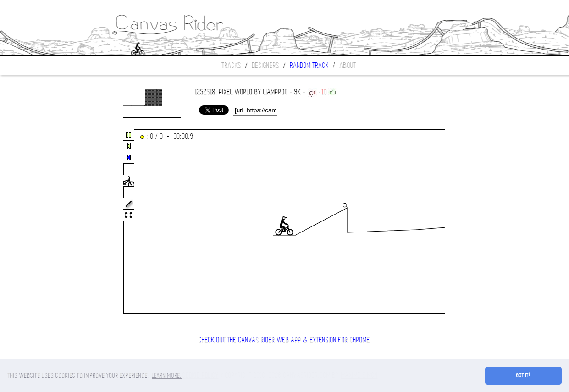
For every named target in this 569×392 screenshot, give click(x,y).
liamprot (275, 92)
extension (323, 340)
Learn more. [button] (167, 375)
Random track (309, 65)
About (348, 65)
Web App (289, 340)
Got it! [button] (523, 375)
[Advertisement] (39, 222)
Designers (266, 65)
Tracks (232, 65)
